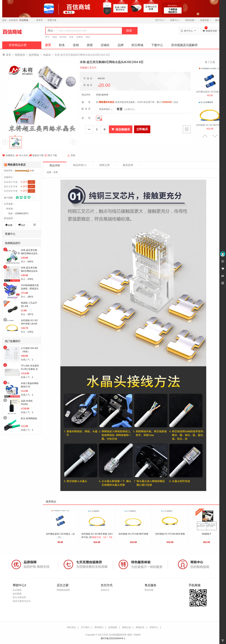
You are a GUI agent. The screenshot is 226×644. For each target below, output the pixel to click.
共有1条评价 (102, 95)
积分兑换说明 (19, 597)
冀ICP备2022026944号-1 (113, 638)
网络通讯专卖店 (17, 165)
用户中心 (161, 20)
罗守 (47, 37)
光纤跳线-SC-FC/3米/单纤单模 (133, 534)
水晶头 (47, 55)
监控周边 (34, 55)
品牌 (121, 45)
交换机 (80, 37)
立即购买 (142, 129)
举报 (71, 155)
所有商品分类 (18, 45)
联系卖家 (149, 590)
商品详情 (55, 165)
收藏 (9, 225)
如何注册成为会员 (22, 601)
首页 (48, 45)
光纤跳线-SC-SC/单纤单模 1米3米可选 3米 (29, 324)
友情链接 (113, 627)
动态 (22, 225)
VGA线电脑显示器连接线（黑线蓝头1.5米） (30, 289)
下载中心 (157, 45)
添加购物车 (121, 129)
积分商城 (137, 45)
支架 (71, 37)
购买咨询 (128, 165)
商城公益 (126, 627)
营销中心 (154, 627)
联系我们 (99, 627)
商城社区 (140, 627)
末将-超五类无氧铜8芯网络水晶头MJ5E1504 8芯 (29, 253)
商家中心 (176, 20)
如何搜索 (17, 594)
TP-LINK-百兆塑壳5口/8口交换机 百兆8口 (30, 369)
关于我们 (85, 627)
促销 (76, 45)
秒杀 (62, 45)
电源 (55, 37)
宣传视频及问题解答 (184, 45)
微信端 (218, 20)
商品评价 (80, 165)
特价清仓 (71, 627)
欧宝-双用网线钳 (29, 418)
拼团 (90, 45)
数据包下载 (36, 155)
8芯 (100, 119)
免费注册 (52, 20)
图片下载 (51, 155)
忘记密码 (17, 590)
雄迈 (88, 37)
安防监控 (20, 55)
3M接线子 (207, 534)
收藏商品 (8, 155)
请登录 (40, 20)
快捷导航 (206, 20)
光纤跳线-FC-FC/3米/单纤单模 (170, 534)
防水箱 (63, 37)
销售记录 (105, 165)
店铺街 (105, 45)
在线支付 (105, 590)
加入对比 (22, 155)
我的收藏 (191, 20)
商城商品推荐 (63, 590)
